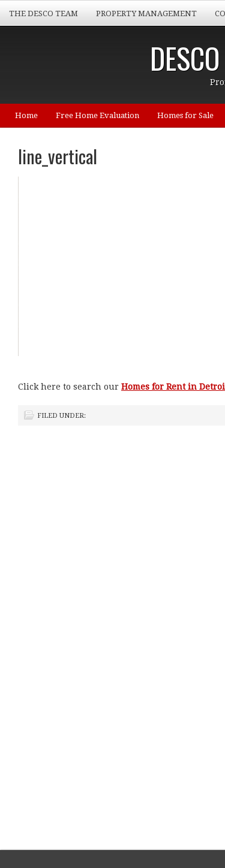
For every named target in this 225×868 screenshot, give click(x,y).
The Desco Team (43, 13)
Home (26, 115)
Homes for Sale (185, 115)
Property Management (146, 13)
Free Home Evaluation (97, 115)
